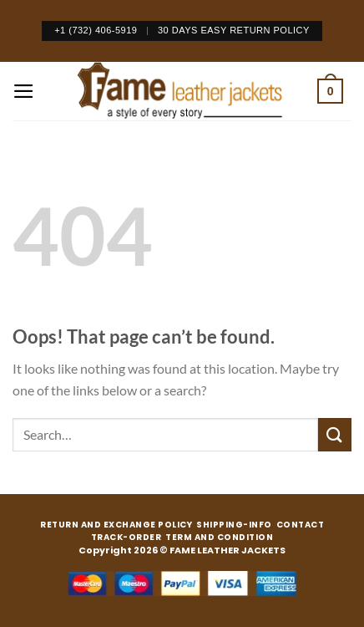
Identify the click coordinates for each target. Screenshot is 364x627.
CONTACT (301, 525)
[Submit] (335, 434)
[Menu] (24, 91)
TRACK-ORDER (126, 538)
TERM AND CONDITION (219, 538)
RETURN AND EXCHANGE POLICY (116, 525)
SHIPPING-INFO (234, 525)
